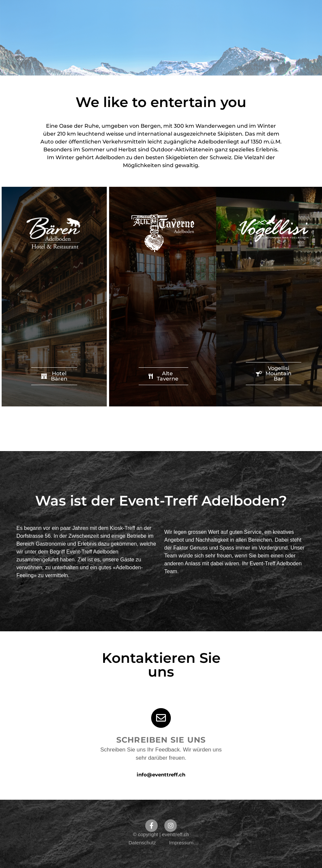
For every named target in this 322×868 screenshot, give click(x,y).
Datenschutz (142, 843)
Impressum (181, 843)
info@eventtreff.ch (161, 775)
